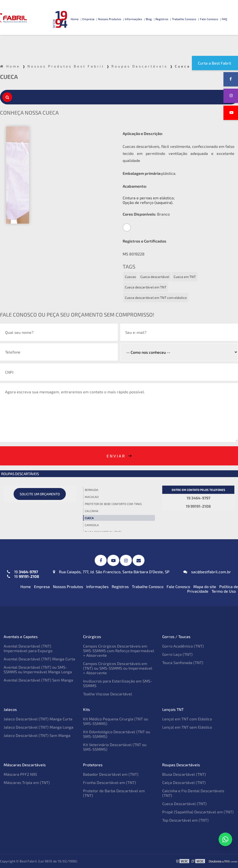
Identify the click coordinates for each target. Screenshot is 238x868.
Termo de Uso (224, 591)
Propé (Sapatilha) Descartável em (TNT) (198, 812)
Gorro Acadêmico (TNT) (183, 646)
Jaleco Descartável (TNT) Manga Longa (38, 727)
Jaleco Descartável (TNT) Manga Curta (38, 719)
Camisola (92, 525)
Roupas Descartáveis (20, 474)
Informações (133, 19)
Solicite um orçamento (40, 494)
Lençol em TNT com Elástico (187, 719)
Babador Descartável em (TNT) (111, 774)
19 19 (23, 574)
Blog (149, 19)
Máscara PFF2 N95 (20, 774)
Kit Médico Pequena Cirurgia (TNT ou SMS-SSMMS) (116, 721)
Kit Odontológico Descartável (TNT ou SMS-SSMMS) (117, 734)
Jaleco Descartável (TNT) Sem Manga (37, 735)
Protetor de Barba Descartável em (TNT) (114, 793)
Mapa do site (205, 586)
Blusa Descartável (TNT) (184, 774)
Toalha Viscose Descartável (108, 694)
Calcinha (92, 511)
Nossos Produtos (110, 19)
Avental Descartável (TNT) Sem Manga (38, 680)
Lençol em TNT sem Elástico (187, 727)
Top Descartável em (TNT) (185, 820)
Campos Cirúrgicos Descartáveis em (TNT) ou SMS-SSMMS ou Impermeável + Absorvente (118, 668)
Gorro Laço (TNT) (177, 654)
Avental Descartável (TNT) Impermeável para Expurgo (28, 648)
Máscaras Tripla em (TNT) (27, 782)
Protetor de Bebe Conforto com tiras (113, 504)
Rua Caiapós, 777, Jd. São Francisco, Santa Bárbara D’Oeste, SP (111, 572)
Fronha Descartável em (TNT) (110, 782)
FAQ (224, 19)
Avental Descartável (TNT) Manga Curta (39, 659)
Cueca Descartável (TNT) (184, 804)
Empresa (88, 19)
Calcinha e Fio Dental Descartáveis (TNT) (193, 793)
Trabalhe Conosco (184, 19)
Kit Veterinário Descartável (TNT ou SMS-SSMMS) (115, 747)
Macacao (92, 497)
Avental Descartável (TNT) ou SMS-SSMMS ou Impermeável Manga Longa (38, 669)
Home (75, 19)
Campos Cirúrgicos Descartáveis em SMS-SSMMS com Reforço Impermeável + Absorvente (119, 651)
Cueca (89, 518)
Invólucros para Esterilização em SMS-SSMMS (118, 683)
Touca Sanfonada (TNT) (183, 662)
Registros (162, 19)
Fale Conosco (209, 19)
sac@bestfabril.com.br (207, 572)
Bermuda (92, 490)
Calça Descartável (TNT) (184, 782)
